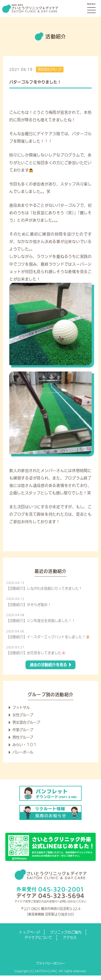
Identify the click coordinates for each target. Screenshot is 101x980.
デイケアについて (38, 938)
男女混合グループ (50, 69)
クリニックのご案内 (66, 932)
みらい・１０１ (25, 745)
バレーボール (23, 752)
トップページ (30, 932)
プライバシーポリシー (50, 963)
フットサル (21, 707)
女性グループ (23, 715)
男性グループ (23, 737)
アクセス (70, 938)
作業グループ (23, 730)
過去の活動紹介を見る (48, 665)
